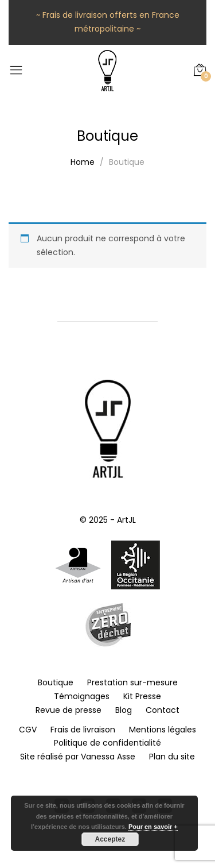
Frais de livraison (83, 730)
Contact (163, 710)
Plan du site (172, 757)
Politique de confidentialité (107, 743)
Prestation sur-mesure (132, 682)
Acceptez (110, 839)
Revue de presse (69, 710)
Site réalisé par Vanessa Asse (78, 757)
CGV (28, 730)
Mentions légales (163, 730)
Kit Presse (142, 696)
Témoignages (82, 696)
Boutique (56, 682)
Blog (124, 710)
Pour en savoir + (153, 827)
